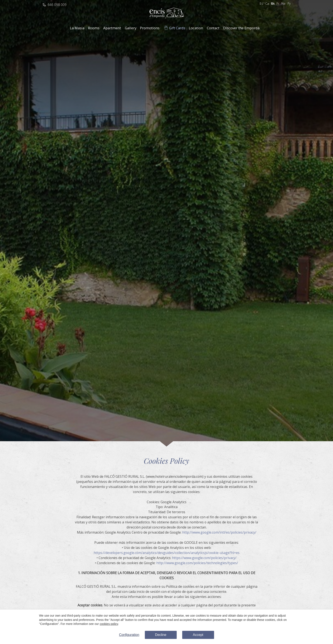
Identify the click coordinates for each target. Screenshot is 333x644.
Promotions (150, 28)
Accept (198, 635)
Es (261, 4)
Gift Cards (177, 28)
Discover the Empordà (241, 28)
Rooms (94, 28)
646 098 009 (57, 5)
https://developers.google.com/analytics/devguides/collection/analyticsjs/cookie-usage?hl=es (167, 553)
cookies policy (109, 624)
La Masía (77, 28)
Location (196, 28)
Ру (289, 4)
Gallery (131, 28)
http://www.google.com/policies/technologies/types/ (197, 563)
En (273, 4)
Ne (283, 4)
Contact (213, 28)
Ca (267, 4)
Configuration (129, 635)
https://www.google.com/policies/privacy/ (204, 558)
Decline (161, 635)
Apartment (112, 28)
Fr (278, 4)
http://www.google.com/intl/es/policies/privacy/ (219, 532)
